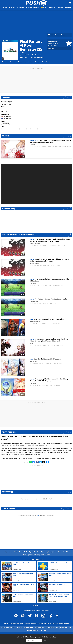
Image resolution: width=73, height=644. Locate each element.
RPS (45, 631)
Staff (15, 552)
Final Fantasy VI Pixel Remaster (31, 45)
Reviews (13, 62)
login (38, 515)
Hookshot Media (12, 623)
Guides (30, 62)
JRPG (12, 129)
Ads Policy (66, 552)
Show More (36, 605)
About (10, 552)
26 (23, 255)
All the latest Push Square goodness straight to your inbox (37, 637)
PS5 (51, 265)
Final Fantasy (5, 124)
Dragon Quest (61, 245)
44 (23, 315)
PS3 (56, 323)
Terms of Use (57, 552)
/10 (57, 43)
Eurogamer (64, 628)
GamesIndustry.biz (32, 631)
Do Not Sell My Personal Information (60, 623)
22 (23, 355)
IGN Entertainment (27, 623)
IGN (57, 628)
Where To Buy (46, 62)
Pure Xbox (19, 628)
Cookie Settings (34, 555)
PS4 (56, 147)
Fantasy (23, 129)
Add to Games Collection (57, 35)
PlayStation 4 (29, 55)
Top (5, 552)
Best (40, 129)
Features (60, 363)
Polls (55, 363)
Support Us (32, 552)
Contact (39, 552)
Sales (61, 285)
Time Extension (29, 628)
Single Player (5, 129)
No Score (51, 48)
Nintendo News (50, 628)
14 (23, 375)
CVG (41, 631)
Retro (29, 129)
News (37, 62)
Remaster (34, 129)
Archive (25, 555)
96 (23, 335)
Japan (17, 129)
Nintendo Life (10, 628)
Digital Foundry (39, 628)
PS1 (50, 323)
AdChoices (46, 623)
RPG (3, 109)
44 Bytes (41, 623)
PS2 (53, 323)
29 (23, 295)
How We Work (23, 552)
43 (23, 156)
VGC (70, 628)
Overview (5, 62)
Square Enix (24, 57)
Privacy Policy (48, 552)
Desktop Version (45, 555)
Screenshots (22, 62)
